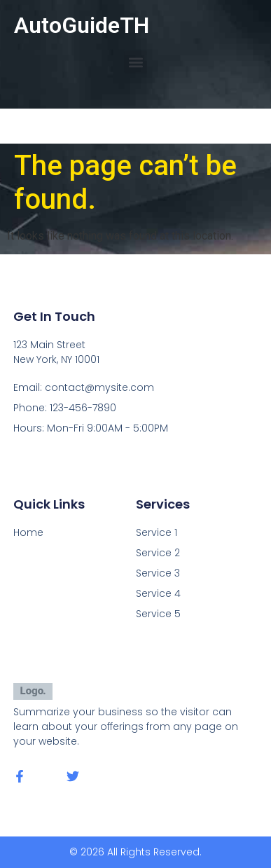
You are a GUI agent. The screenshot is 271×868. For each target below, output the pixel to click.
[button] (135, 62)
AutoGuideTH (82, 25)
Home (28, 532)
